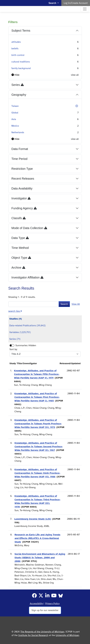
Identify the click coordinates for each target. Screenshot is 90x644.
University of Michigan (67, 635)
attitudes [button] (16, 42)
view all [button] (75, 75)
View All (76, 304)
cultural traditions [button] (21, 62)
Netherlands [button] (18, 132)
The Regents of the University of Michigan (42, 632)
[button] (16, 75)
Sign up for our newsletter (45, 610)
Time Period (19, 159)
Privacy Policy (52, 604)
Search (64, 304)
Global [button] (15, 113)
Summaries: (22, 345)
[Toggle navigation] (85, 9)
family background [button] (21, 68)
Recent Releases (23, 179)
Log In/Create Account (76, 3)
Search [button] (53, 3)
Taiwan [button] (15, 106)
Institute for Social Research (33, 635)
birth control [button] (18, 55)
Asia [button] (14, 119)
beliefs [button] (15, 49)
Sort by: (14, 349)
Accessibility (36, 604)
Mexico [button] (15, 126)
